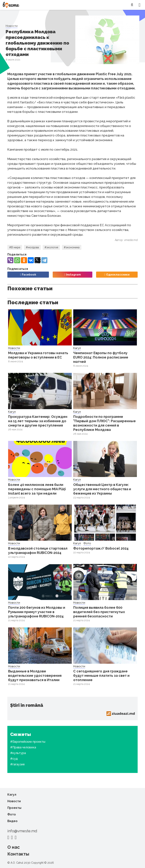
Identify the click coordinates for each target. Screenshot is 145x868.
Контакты (18, 854)
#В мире (15, 247)
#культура (18, 753)
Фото (87, 543)
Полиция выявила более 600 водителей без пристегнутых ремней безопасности (99, 612)
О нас (14, 847)
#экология (51, 247)
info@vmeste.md (22, 831)
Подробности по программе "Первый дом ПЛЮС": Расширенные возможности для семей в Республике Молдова (105, 423)
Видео (12, 821)
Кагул (77, 348)
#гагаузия (17, 764)
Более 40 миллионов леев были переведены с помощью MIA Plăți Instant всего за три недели (37, 489)
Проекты (14, 808)
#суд (14, 759)
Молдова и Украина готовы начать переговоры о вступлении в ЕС (38, 355)
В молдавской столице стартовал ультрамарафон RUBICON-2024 (38, 551)
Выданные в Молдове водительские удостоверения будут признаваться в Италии (35, 676)
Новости (12, 26)
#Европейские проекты (28, 742)
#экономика (72, 247)
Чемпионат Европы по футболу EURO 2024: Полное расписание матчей (101, 357)
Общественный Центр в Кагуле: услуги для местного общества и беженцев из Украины (102, 489)
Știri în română (27, 705)
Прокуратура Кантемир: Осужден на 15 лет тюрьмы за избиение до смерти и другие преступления (38, 421)
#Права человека (23, 747)
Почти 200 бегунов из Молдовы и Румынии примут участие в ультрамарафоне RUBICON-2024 (37, 612)
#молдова (32, 247)
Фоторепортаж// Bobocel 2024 (101, 548)
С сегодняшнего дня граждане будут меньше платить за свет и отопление (101, 676)
